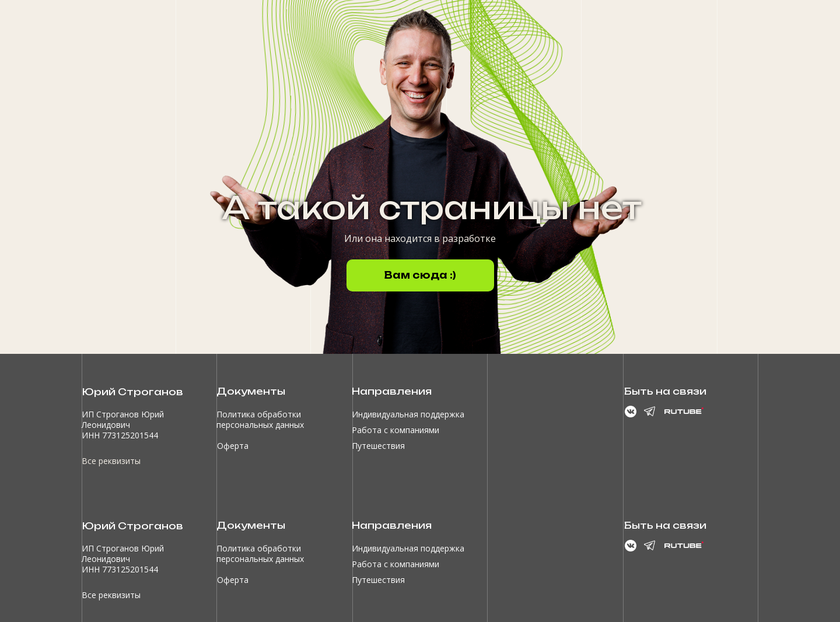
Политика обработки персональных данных (260, 419)
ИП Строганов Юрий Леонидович (123, 419)
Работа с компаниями (395, 430)
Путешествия (378, 446)
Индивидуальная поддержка (408, 414)
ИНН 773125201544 (120, 435)
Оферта (233, 446)
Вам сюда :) (420, 275)
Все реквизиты (111, 461)
